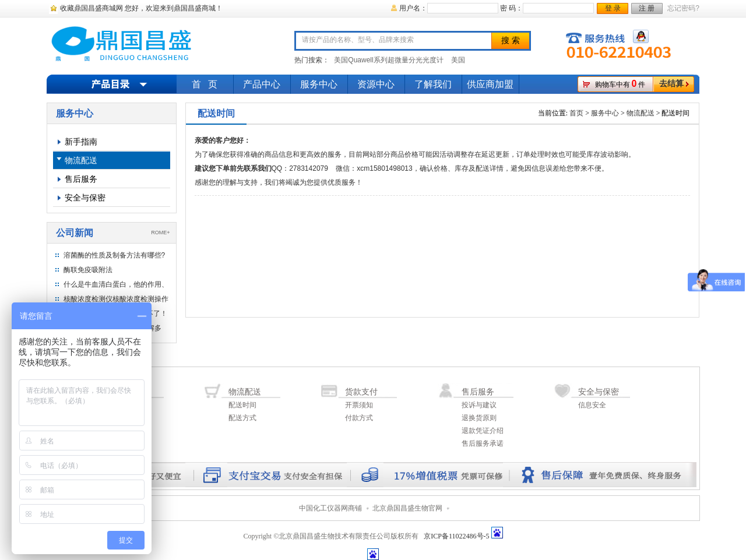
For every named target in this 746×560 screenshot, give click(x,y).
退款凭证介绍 (483, 431)
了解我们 (433, 84)
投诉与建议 (479, 405)
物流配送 (81, 160)
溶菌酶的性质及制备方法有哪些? (115, 255)
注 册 (647, 8)
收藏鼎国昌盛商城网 (92, 8)
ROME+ (160, 233)
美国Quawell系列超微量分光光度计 (388, 60)
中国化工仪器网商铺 (330, 508)
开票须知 (359, 405)
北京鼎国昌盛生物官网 (407, 508)
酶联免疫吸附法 (88, 270)
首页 (576, 113)
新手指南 (81, 142)
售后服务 (81, 179)
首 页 (205, 84)
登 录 (613, 8)
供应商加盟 (490, 84)
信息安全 (592, 405)
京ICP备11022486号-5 (456, 536)
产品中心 (262, 84)
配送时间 (242, 405)
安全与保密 (85, 198)
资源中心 (376, 84)
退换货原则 (479, 418)
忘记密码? (683, 8)
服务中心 (319, 84)
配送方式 (242, 418)
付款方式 (359, 418)
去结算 (671, 84)
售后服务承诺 (483, 443)
